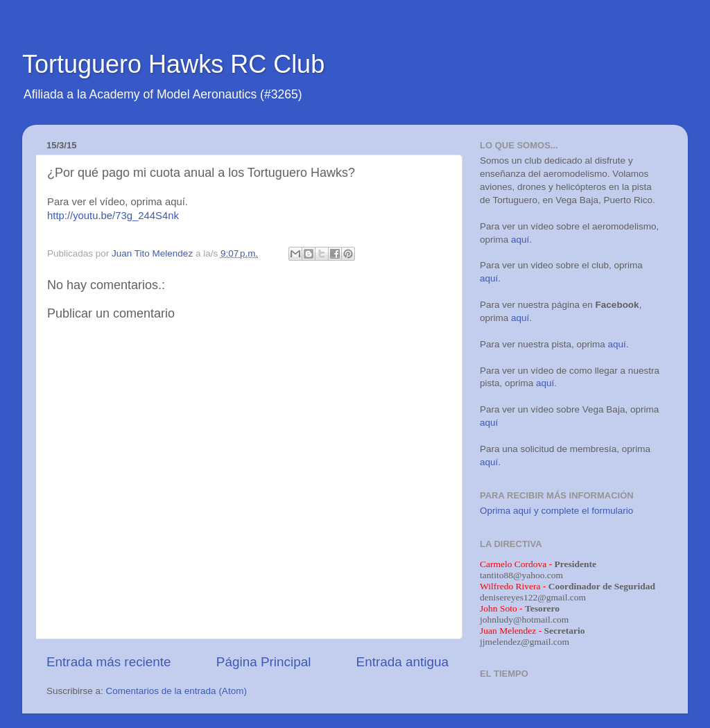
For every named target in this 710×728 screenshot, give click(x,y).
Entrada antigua (402, 662)
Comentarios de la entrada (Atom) (176, 691)
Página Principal (264, 662)
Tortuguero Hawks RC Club (173, 64)
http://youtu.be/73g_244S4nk (113, 216)
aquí (520, 240)
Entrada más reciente (109, 662)
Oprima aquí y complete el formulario (556, 511)
